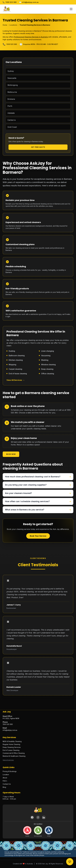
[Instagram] (38, 818)
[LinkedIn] (44, 818)
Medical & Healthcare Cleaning (14, 756)
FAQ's (5, 781)
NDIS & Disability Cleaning (12, 742)
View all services (8, 760)
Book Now (11, 454)
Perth (10, 106)
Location (6, 775)
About (5, 778)
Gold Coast (12, 127)
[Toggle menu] (71, 9)
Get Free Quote (38, 147)
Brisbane (11, 99)
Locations (13, 25)
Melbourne (12, 92)
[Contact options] (70, 862)
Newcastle (12, 78)
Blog (4, 787)
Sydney (11, 71)
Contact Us (7, 784)
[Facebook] (32, 818)
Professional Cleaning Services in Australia (31, 37)
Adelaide (11, 113)
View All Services (16, 380)
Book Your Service (38, 536)
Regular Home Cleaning (11, 745)
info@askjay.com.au (29, 2)
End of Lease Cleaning (11, 751)
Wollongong (13, 85)
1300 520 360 (10, 2)
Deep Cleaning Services (12, 748)
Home (5, 25)
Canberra (12, 120)
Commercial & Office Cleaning (14, 753)
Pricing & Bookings (10, 772)
